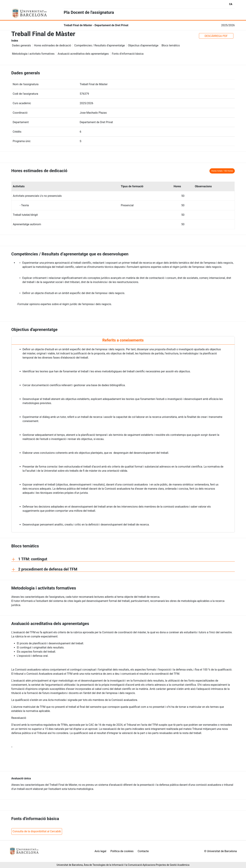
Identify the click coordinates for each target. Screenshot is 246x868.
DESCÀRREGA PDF (216, 36)
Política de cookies (122, 851)
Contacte (143, 851)
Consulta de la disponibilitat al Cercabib (37, 831)
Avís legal (101, 851)
